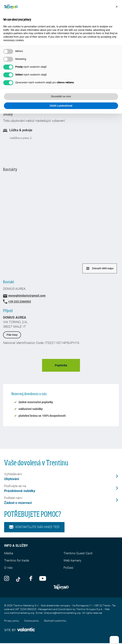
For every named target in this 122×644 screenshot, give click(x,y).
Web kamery (72, 560)
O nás (8, 568)
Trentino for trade (17, 560)
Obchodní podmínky (55, 621)
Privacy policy (12, 621)
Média (9, 553)
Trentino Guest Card (78, 553)
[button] (117, 7)
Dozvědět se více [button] (61, 96)
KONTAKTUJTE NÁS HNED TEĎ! (34, 527)
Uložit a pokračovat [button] (61, 106)
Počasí (68, 568)
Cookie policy (32, 621)
